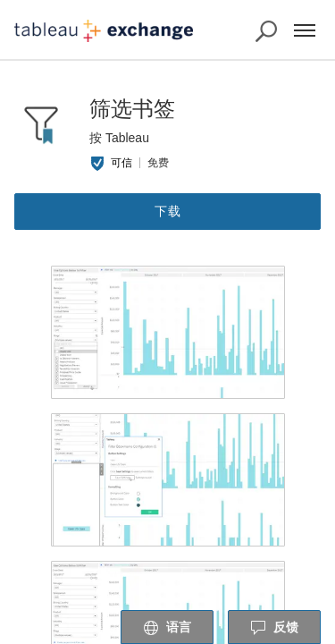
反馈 (274, 628)
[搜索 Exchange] (266, 31)
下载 (168, 211)
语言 (167, 628)
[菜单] (305, 30)
